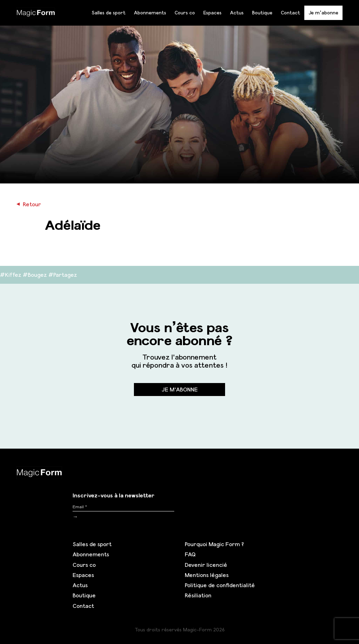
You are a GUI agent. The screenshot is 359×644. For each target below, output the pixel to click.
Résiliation (198, 595)
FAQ (190, 554)
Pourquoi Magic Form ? (214, 544)
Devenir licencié (206, 565)
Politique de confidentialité (220, 585)
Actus (237, 13)
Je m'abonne (323, 12)
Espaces (212, 13)
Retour (29, 204)
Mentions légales (207, 575)
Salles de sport (109, 13)
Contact (290, 13)
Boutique (262, 13)
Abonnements (150, 13)
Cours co (185, 13)
